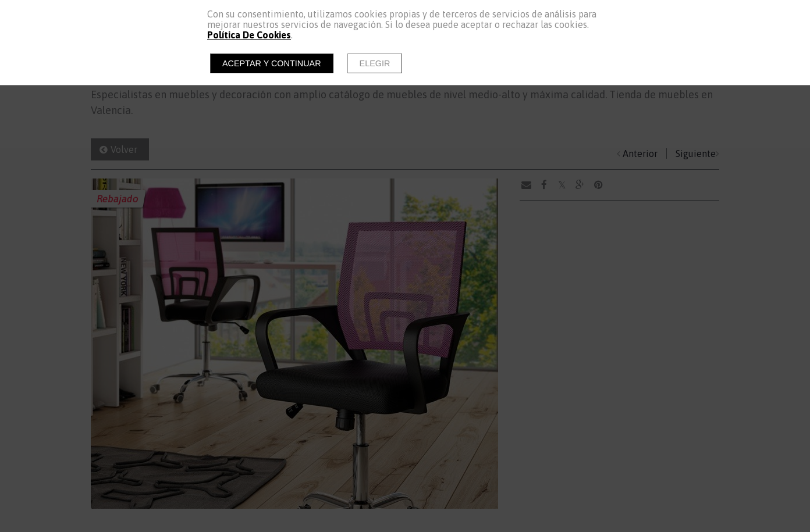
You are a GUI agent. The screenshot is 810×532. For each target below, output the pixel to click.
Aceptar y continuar (272, 63)
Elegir (375, 63)
